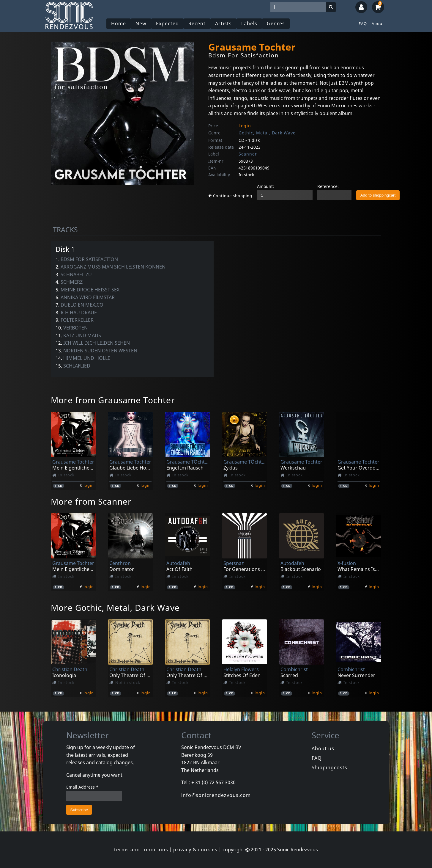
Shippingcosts (329, 767)
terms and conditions (141, 850)
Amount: (265, 186)
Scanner (248, 154)
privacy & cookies (195, 850)
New (141, 23)
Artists (223, 23)
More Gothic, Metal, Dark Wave (115, 608)
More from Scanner (91, 501)
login (89, 485)
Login (245, 126)
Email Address (82, 787)
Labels (249, 23)
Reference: (328, 186)
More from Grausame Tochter (113, 400)
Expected (167, 23)
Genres (276, 23)
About (378, 23)
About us (323, 748)
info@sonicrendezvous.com (216, 795)
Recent (197, 23)
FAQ (363, 23)
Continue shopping (230, 196)
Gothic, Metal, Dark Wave (267, 133)
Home (119, 23)
